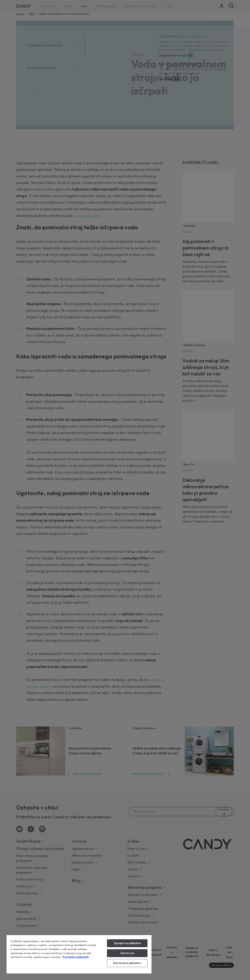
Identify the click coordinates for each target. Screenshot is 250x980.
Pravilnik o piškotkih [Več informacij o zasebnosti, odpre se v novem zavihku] (75, 957)
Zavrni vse (127, 953)
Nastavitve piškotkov (127, 963)
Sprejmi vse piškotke (127, 943)
